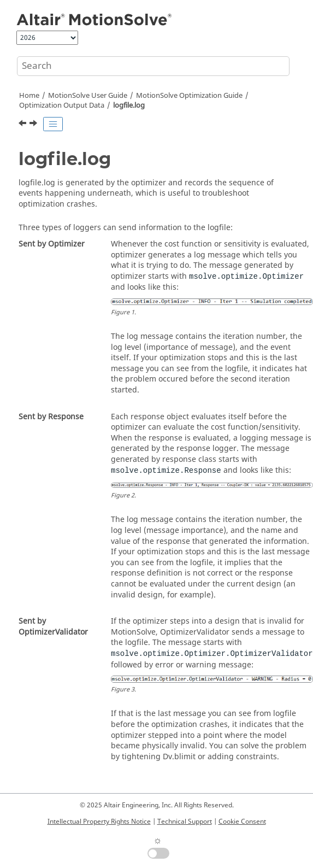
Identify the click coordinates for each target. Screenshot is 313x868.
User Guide (88, 96)
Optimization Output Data (62, 105)
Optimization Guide (189, 96)
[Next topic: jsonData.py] (34, 125)
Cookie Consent (242, 822)
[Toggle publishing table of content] (53, 124)
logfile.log (129, 105)
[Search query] (153, 66)
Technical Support (185, 822)
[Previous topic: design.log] (23, 125)
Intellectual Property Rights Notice (99, 822)
